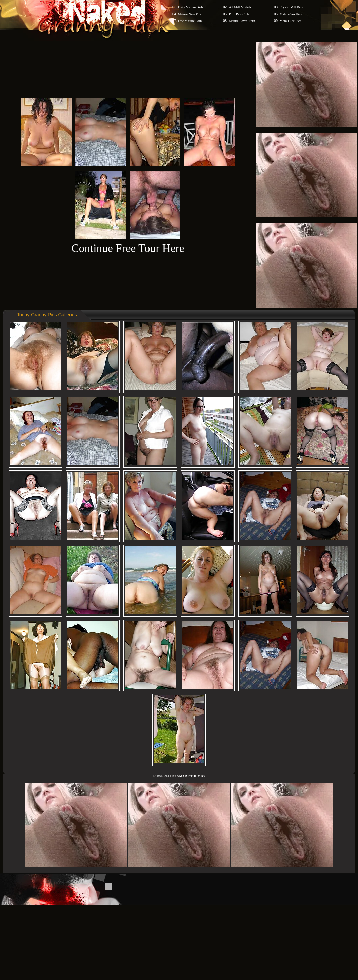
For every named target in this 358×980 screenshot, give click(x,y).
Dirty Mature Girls (191, 7)
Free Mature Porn (190, 21)
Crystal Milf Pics (291, 7)
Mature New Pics (190, 14)
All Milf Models (240, 7)
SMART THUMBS (191, 776)
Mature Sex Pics (291, 14)
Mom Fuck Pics (290, 21)
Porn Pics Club (239, 14)
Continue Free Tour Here (128, 248)
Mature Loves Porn (242, 21)
